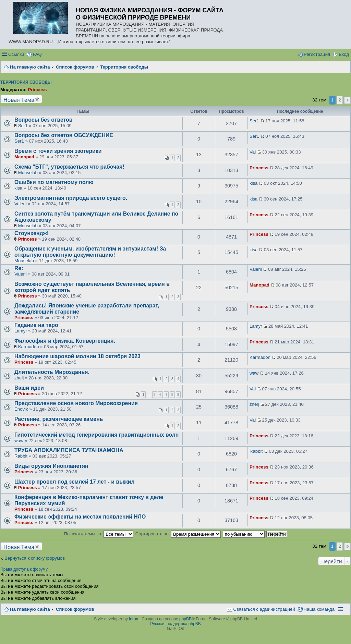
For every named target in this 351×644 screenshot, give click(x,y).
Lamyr (21, 331)
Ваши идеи (29, 388)
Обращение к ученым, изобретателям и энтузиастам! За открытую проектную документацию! (90, 252)
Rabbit (21, 456)
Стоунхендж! (32, 233)
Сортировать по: (178, 534)
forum (134, 619)
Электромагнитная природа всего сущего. (71, 198)
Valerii (21, 204)
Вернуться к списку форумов (35, 558)
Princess (37, 90)
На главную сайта (30, 609)
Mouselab (28, 173)
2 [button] (340, 100)
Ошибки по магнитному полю (54, 182)
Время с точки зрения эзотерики (58, 151)
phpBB (185, 619)
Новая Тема (19, 100)
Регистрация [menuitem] (317, 54)
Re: (19, 268)
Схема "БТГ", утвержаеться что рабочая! (69, 167)
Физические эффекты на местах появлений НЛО (80, 517)
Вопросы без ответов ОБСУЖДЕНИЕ (64, 135)
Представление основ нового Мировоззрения (76, 403)
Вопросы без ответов (43, 120)
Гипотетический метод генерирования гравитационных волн (96, 435)
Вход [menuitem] (344, 54)
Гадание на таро (36, 325)
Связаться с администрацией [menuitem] (264, 609)
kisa (18, 188)
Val (253, 152)
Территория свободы (26, 82)
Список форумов (75, 609)
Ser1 (23, 126)
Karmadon (29, 347)
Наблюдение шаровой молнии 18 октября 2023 (77, 356)
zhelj (19, 378)
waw (254, 373)
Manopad (24, 157)
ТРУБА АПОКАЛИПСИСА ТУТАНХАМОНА (69, 450)
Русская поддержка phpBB (175, 624)
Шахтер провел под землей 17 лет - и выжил (75, 482)
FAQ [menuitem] (37, 54)
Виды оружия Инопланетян (51, 466)
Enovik (21, 409)
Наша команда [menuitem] (319, 609)
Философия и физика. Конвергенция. (65, 341)
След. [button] (347, 100)
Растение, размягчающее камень (59, 419)
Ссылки (16, 54)
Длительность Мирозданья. (52, 372)
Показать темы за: (99, 534)
